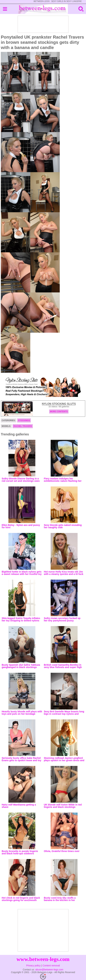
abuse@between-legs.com (49, 970)
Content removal (51, 966)
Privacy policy (33, 966)
